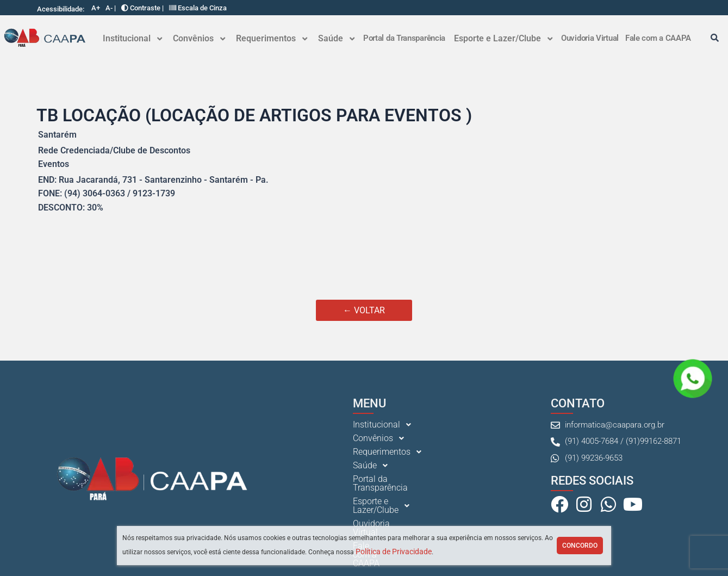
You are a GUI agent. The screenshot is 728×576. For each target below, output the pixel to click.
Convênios (199, 38)
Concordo (580, 546)
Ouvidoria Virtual (590, 38)
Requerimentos (272, 38)
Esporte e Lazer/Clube (503, 38)
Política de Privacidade (394, 552)
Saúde (336, 38)
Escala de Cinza (198, 8)
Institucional (132, 38)
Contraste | (142, 8)
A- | (111, 8)
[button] (132, 39)
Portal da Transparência (404, 38)
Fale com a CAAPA (658, 38)
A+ (96, 8)
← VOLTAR (364, 310)
